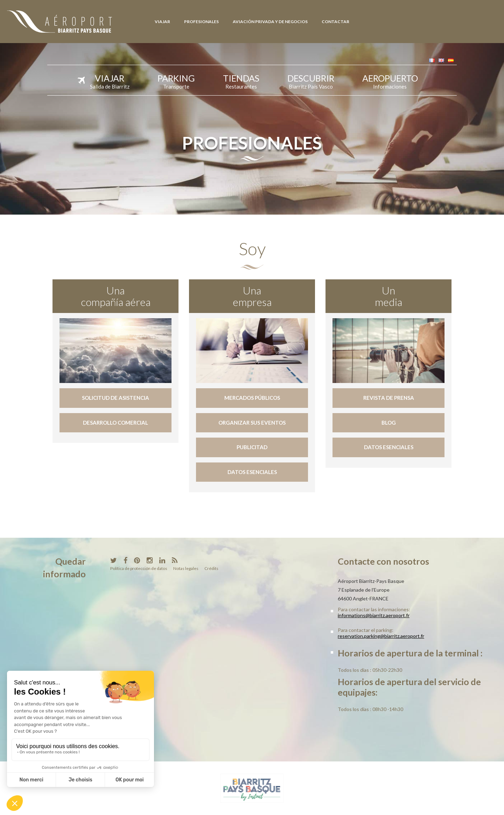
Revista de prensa (389, 398)
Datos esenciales (252, 472)
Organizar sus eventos (252, 423)
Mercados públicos (252, 398)
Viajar (162, 22)
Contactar (335, 22)
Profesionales (201, 22)
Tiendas (241, 81)
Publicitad (252, 447)
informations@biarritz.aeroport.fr (374, 615)
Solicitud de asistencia (115, 398)
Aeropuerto (390, 81)
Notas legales (186, 568)
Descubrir (311, 81)
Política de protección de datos (139, 568)
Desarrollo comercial (115, 423)
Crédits (211, 568)
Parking (176, 81)
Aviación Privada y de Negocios (270, 22)
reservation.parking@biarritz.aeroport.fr (381, 636)
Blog (389, 423)
